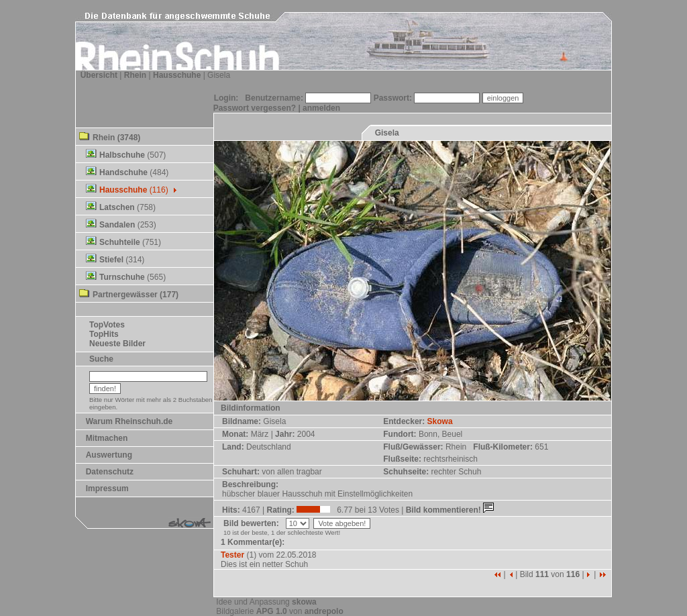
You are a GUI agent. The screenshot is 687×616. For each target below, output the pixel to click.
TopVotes (107, 325)
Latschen (117, 207)
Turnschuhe (122, 277)
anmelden (321, 108)
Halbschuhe (122, 155)
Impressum (107, 489)
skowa (304, 602)
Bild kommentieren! (451, 510)
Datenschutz (110, 472)
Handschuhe (123, 172)
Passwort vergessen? (255, 108)
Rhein (135, 75)
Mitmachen (107, 438)
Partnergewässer (125, 295)
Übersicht (99, 75)
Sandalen (117, 225)
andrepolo (324, 611)
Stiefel (111, 260)
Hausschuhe (177, 75)
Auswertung (109, 455)
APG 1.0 (272, 611)
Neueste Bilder (117, 344)
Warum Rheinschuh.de (129, 421)
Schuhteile (120, 242)
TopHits (104, 334)
